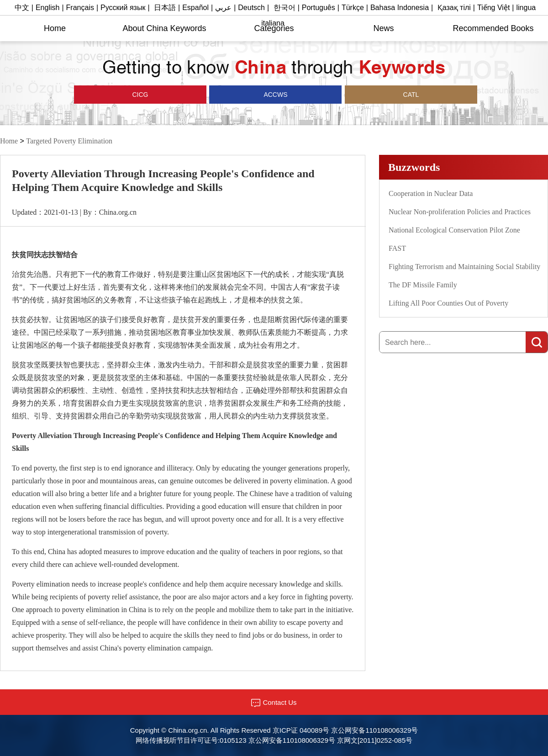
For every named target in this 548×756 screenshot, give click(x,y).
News (383, 28)
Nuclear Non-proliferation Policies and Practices (460, 212)
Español (195, 8)
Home (55, 28)
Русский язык (123, 8)
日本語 (165, 8)
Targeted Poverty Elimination (69, 141)
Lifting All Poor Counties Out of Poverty (448, 303)
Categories (274, 28)
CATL (411, 95)
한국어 (285, 8)
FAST (397, 248)
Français (80, 8)
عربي (223, 8)
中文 (22, 8)
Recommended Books (493, 28)
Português (319, 8)
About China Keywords (164, 28)
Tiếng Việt (493, 8)
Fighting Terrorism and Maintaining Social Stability (464, 267)
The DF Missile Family (423, 285)
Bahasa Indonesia (400, 8)
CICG (140, 95)
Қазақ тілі (454, 8)
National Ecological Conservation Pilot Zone (454, 230)
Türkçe (353, 8)
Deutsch (251, 8)
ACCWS (275, 95)
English (47, 8)
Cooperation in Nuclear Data (431, 193)
